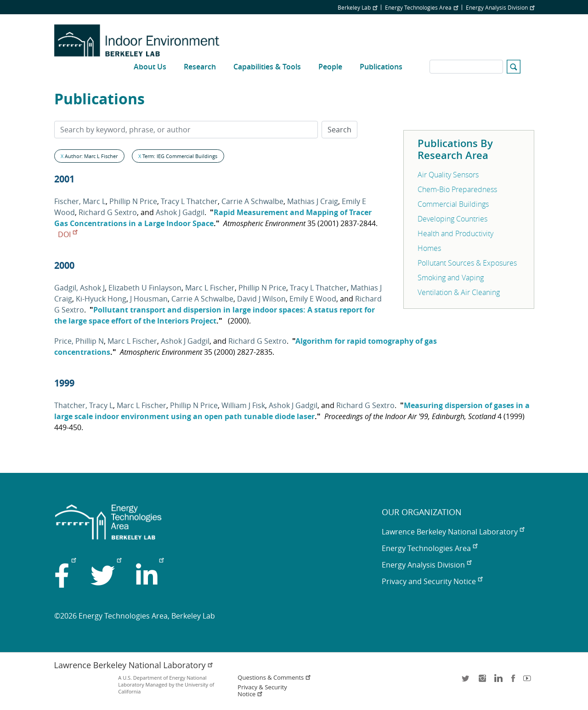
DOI (68, 234)
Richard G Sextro (108, 212)
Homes (429, 248)
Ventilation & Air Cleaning (459, 292)
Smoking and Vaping (451, 278)
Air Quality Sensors (448, 175)
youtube (529, 681)
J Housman (149, 299)
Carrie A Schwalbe (252, 201)
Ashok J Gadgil (180, 212)
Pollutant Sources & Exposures (467, 263)
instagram (482, 681)
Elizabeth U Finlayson (145, 288)
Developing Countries (452, 219)
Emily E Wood (313, 299)
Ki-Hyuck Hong (101, 299)
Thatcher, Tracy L (84, 405)
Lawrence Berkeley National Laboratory (453, 532)
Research (200, 67)
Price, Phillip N (79, 341)
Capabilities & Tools (267, 67)
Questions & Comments (274, 678)
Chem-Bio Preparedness (457, 189)
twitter (466, 681)
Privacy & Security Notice (262, 691)
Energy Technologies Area (421, 7)
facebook (513, 681)
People (330, 67)
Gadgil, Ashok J (79, 288)
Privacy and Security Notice (432, 581)
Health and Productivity (455, 233)
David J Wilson (261, 299)
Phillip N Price (133, 201)
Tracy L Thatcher (189, 201)
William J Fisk (243, 405)
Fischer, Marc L (80, 201)
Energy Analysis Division (500, 7)
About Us (150, 67)
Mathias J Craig (313, 201)
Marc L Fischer (210, 288)
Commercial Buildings (453, 204)
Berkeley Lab (357, 7)
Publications (381, 67)
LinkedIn (498, 681)
